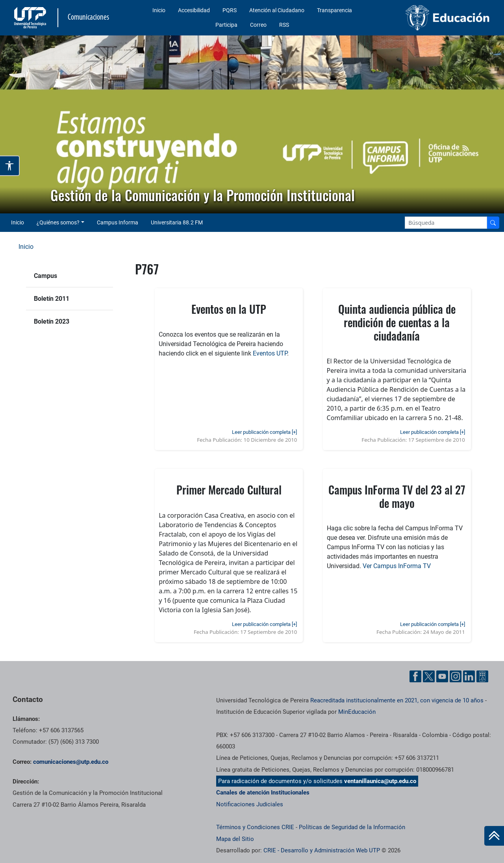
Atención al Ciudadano (277, 10)
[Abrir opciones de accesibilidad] (10, 166)
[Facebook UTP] (415, 676)
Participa (226, 25)
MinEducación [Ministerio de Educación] (357, 712)
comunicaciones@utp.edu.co (71, 762)
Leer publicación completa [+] (264, 432)
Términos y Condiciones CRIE (255, 827)
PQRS (230, 10)
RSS (284, 25)
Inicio (159, 10)
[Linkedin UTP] (469, 676)
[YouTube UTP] (442, 676)
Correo (258, 25)
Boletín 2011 (52, 299)
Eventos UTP (270, 353)
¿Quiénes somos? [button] (58, 222)
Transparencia (334, 10)
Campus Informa (118, 222)
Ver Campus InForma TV (397, 566)
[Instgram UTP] (456, 676)
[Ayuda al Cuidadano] (482, 676)
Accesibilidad (194, 10)
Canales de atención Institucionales (263, 793)
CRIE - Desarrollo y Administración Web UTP (322, 850)
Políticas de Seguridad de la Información (352, 827)
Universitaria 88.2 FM (177, 222)
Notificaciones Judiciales (250, 804)
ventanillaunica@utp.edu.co (380, 781)
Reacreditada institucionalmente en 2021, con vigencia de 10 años (397, 700)
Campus (45, 276)
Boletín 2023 (52, 321)
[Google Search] (446, 223)
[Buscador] (493, 223)
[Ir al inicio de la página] (494, 836)
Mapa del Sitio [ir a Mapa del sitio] (235, 839)
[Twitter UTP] (429, 676)
